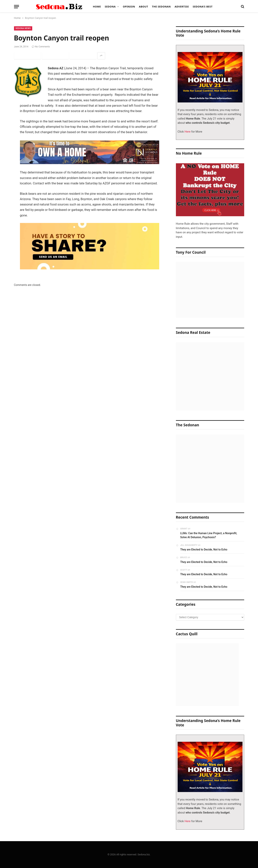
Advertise (182, 7)
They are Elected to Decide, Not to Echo (204, 550)
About (143, 7)
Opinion (129, 7)
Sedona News (23, 28)
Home (97, 7)
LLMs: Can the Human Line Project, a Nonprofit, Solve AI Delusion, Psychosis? (209, 535)
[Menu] (16, 7)
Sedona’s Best (203, 7)
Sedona (110, 7)
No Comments (41, 47)
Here (187, 132)
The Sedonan (161, 7)
